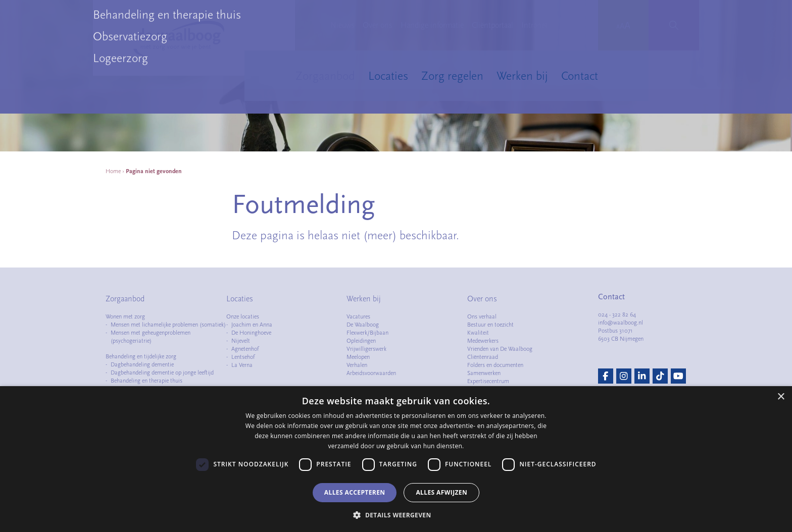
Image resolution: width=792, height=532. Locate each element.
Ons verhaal (482, 316)
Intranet (534, 25)
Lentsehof (243, 357)
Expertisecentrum (488, 381)
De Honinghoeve (251, 333)
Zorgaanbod (325, 76)
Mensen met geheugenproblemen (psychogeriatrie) (151, 337)
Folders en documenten (495, 365)
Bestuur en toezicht (490, 325)
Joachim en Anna (252, 325)
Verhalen (357, 365)
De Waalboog (363, 325)
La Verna (242, 365)
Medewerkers (483, 341)
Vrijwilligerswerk (366, 349)
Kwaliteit (478, 333)
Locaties (388, 76)
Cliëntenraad (483, 357)
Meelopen (358, 357)
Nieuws (342, 25)
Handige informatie (432, 25)
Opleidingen (361, 341)
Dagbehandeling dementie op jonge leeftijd (162, 373)
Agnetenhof (245, 349)
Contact (580, 76)
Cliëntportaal (492, 25)
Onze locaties (243, 316)
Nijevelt (241, 341)
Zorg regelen (452, 76)
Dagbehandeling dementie (142, 364)
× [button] (781, 397)
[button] (396, 515)
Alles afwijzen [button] (441, 492)
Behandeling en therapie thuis (146, 381)
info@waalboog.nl (621, 323)
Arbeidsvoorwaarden (371, 373)
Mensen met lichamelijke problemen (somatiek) (168, 325)
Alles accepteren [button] (355, 492)
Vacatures (358, 316)
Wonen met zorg (125, 316)
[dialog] (396, 459)
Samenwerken (484, 373)
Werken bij (522, 76)
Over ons (378, 25)
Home (113, 171)
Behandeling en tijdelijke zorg (141, 356)
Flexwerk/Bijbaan (367, 333)
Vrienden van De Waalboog (500, 349)
